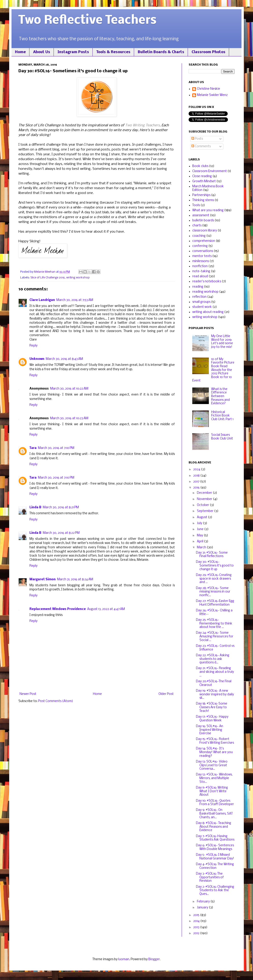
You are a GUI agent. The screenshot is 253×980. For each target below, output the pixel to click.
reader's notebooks (207, 282)
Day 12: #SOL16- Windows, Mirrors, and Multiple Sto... (214, 778)
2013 (197, 927)
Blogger (154, 959)
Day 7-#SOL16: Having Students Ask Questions (215, 838)
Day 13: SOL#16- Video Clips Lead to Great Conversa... (212, 765)
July (200, 523)
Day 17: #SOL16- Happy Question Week (212, 719)
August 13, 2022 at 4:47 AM (106, 609)
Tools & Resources (113, 52)
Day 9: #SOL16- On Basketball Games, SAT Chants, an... (214, 814)
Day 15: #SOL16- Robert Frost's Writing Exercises (215, 741)
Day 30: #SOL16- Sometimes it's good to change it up (215, 566)
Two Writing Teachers (142, 125)
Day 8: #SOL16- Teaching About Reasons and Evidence (214, 827)
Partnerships (201, 195)
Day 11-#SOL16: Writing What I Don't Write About (212, 791)
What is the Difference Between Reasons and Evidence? (220, 396)
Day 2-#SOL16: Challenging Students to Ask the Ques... (215, 890)
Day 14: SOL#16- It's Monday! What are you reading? (214, 752)
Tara (33, 448)
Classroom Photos (208, 52)
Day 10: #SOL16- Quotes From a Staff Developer (215, 803)
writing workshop (78, 278)
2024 (197, 470)
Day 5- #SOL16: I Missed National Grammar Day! (215, 857)
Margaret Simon (43, 580)
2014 (197, 921)
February (204, 902)
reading (198, 287)
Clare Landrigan (42, 300)
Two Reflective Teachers (88, 21)
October (203, 505)
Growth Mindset (204, 181)
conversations (203, 251)
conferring (200, 246)
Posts (197, 139)
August (202, 517)
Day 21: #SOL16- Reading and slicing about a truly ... (215, 672)
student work (202, 307)
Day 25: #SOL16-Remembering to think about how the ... (214, 624)
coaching (199, 236)
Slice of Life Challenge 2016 (48, 278)
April (200, 542)
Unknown (37, 359)
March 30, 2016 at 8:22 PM (61, 533)
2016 (197, 488)
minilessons (201, 261)
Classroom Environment (210, 171)
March (202, 548)
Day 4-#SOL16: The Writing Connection (215, 866)
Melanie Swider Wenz (212, 95)
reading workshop (205, 292)
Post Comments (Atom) (56, 701)
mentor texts (202, 256)
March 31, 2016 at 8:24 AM (75, 580)
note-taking (201, 271)
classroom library (205, 231)
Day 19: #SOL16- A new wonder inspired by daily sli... (215, 694)
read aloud (200, 276)
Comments (201, 146)
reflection (199, 297)
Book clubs (200, 166)
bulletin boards (203, 221)
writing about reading (208, 312)
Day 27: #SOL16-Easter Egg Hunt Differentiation (215, 603)
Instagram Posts (73, 52)
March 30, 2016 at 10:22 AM (69, 389)
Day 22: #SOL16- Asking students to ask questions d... (213, 659)
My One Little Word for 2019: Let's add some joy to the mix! (222, 342)
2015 (197, 915)
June (201, 529)
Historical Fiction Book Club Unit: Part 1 (222, 416)
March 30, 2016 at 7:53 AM (75, 300)
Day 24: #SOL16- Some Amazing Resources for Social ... (215, 636)
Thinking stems (203, 200)
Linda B (35, 507)
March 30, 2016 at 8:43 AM (64, 359)
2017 (197, 482)
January (203, 908)
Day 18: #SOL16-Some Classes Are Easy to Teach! (212, 707)
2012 (197, 933)
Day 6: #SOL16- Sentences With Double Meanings (215, 847)
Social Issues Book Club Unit (222, 437)
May (200, 536)
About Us (42, 52)
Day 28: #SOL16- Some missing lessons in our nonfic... (213, 592)
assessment (201, 215)
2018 (197, 476)
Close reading (202, 176)
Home (20, 52)
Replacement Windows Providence (58, 609)
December (205, 493)
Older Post (166, 694)
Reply (33, 346)
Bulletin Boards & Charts (161, 52)
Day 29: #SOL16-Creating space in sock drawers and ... (214, 579)
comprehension (204, 241)
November (205, 499)
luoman (124, 959)
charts (197, 226)
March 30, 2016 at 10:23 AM (69, 418)
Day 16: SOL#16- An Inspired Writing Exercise (210, 730)
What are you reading (208, 210)
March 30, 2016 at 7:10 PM (56, 448)
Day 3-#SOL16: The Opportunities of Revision (210, 877)
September (206, 511)
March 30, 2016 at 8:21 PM (61, 507)
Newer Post (28, 694)
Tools (196, 205)
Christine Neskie (208, 89)
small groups (201, 302)
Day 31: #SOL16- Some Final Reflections (212, 555)
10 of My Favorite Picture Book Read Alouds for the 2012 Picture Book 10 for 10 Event (213, 370)
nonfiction (200, 266)
